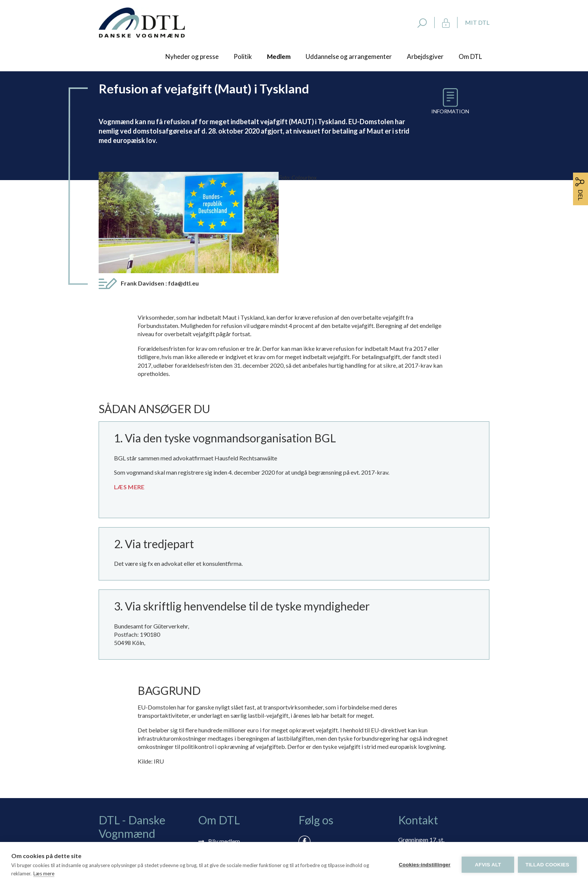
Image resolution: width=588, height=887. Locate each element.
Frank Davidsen (160, 192)
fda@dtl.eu (183, 192)
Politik (243, 56)
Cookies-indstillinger (424, 865)
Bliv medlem (224, 749)
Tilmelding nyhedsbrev (238, 760)
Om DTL (470, 56)
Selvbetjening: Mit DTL (238, 771)
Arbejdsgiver (425, 56)
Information (450, 111)
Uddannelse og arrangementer (349, 56)
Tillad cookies (547, 865)
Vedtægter (222, 804)
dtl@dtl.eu (412, 786)
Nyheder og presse (192, 56)
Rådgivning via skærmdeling (244, 782)
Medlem (279, 56)
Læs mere (44, 873)
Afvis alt (488, 865)
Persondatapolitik (231, 793)
